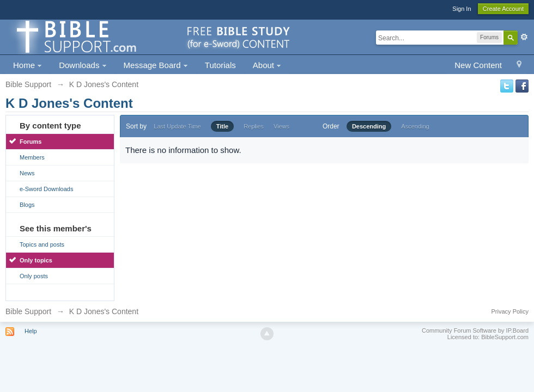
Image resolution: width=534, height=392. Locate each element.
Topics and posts (42, 244)
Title (222, 126)
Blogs (27, 205)
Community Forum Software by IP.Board (475, 330)
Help (31, 331)
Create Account (503, 9)
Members (32, 157)
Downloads (83, 65)
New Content (478, 65)
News (27, 173)
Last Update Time (177, 126)
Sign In (462, 9)
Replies (254, 126)
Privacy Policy (510, 311)
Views (281, 126)
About (267, 65)
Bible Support (28, 311)
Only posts (34, 276)
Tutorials (220, 65)
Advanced (524, 37)
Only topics (36, 260)
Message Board (156, 65)
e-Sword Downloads (46, 189)
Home (28, 65)
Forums (31, 142)
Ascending (415, 126)
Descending (369, 126)
